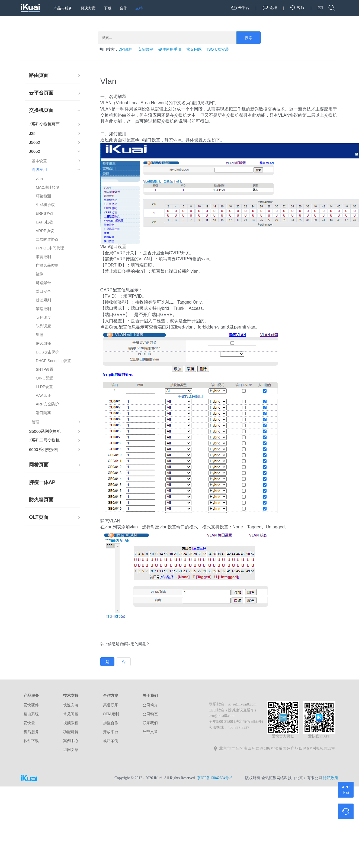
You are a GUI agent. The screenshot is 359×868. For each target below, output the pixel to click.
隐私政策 (331, 778)
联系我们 (150, 723)
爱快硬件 (31, 705)
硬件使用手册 (170, 49)
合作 (123, 8)
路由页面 (39, 75)
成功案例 (111, 741)
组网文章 (71, 750)
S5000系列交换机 (45, 431)
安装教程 (145, 49)
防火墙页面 (41, 500)
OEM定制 (111, 714)
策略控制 (43, 309)
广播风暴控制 (47, 265)
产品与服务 (63, 8)
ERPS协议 (45, 213)
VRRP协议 (45, 231)
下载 (108, 8)
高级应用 (39, 170)
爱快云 (29, 723)
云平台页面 (41, 93)
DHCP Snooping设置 (53, 361)
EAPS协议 (45, 222)
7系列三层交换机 (44, 440)
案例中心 (71, 741)
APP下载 (346, 790)
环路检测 (43, 196)
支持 (139, 8)
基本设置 (39, 161)
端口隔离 (43, 413)
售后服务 (31, 732)
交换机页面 (41, 110)
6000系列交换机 (44, 449)
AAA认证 (43, 395)
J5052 (35, 142)
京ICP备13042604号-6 (215, 778)
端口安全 (43, 291)
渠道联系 (111, 705)
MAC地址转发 (48, 187)
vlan (39, 179)
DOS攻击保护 (47, 352)
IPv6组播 (43, 343)
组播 (40, 335)
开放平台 (111, 732)
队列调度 (43, 317)
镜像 (40, 274)
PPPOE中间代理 (50, 248)
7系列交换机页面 (44, 124)
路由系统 (31, 714)
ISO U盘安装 (218, 49)
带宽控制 (43, 257)
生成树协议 (45, 205)
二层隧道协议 (47, 239)
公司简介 (150, 705)
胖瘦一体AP (42, 482)
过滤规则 (43, 300)
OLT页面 (39, 517)
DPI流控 (125, 49)
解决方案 (88, 8)
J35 (32, 133)
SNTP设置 (45, 369)
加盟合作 (111, 723)
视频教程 (71, 723)
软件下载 (31, 741)
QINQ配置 (44, 378)
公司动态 (150, 714)
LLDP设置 (44, 387)
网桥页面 (39, 465)
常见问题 (194, 49)
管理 (36, 422)
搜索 (249, 38)
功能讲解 (71, 732)
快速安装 (71, 705)
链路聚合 (43, 283)
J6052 (35, 151)
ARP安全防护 (47, 404)
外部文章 (150, 732)
